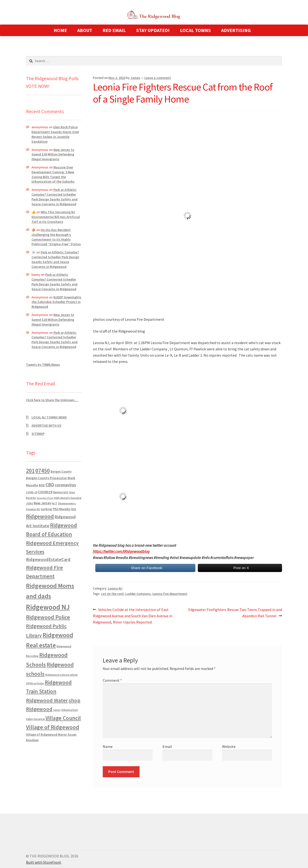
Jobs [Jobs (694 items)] (29, 503)
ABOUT (85, 30)
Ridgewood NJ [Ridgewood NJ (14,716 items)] (48, 607)
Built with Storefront (44, 862)
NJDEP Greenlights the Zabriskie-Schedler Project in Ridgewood (56, 302)
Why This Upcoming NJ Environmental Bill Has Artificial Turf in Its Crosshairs (56, 217)
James (135, 78)
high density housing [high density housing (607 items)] (68, 498)
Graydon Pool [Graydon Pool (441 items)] (45, 498)
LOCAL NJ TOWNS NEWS (49, 417)
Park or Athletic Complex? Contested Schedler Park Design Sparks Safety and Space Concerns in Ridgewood (55, 197)
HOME (60, 30)
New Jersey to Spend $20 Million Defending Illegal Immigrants (53, 154)
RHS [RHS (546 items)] (74, 509)
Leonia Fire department (170, 594)
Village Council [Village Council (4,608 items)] (63, 718)
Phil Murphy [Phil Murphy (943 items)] (62, 509)
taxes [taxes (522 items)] (57, 710)
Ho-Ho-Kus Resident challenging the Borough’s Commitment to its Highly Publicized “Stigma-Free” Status (56, 237)
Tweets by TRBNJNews (43, 365)
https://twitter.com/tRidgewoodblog (121, 551)
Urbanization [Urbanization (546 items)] (70, 710)
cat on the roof (112, 594)
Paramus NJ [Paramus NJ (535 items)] (33, 509)
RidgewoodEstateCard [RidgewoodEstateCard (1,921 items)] (48, 559)
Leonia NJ (115, 588)
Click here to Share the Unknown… (52, 400)
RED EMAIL (114, 30)
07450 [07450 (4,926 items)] (43, 471)
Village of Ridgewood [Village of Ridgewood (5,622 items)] (53, 727)
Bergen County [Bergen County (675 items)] (61, 472)
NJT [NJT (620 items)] (55, 503)
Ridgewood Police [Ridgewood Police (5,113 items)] (48, 617)
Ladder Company (138, 594)
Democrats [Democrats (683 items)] (61, 492)
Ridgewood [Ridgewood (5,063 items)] (40, 516)
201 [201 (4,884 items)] (30, 471)
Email (167, 746)
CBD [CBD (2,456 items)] (50, 485)
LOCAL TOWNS (195, 30)
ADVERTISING (236, 30)
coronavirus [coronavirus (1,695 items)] (65, 485)
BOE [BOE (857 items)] (42, 485)
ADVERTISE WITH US (46, 425)
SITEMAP (38, 434)
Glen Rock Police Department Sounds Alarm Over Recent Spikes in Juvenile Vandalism (55, 134)
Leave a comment (158, 78)
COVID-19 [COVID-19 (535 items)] (32, 492)
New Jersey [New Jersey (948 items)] (42, 503)
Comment (112, 680)
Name (108, 746)
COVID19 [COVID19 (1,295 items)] (45, 492)
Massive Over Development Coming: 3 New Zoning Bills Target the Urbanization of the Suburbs (53, 174)
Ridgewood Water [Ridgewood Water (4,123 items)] (47, 700)
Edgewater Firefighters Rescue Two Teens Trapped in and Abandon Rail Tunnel (235, 612)
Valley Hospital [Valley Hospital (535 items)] (35, 719)
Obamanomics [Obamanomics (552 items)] (67, 503)
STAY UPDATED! (153, 30)
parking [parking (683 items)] (46, 509)
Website (229, 746)
